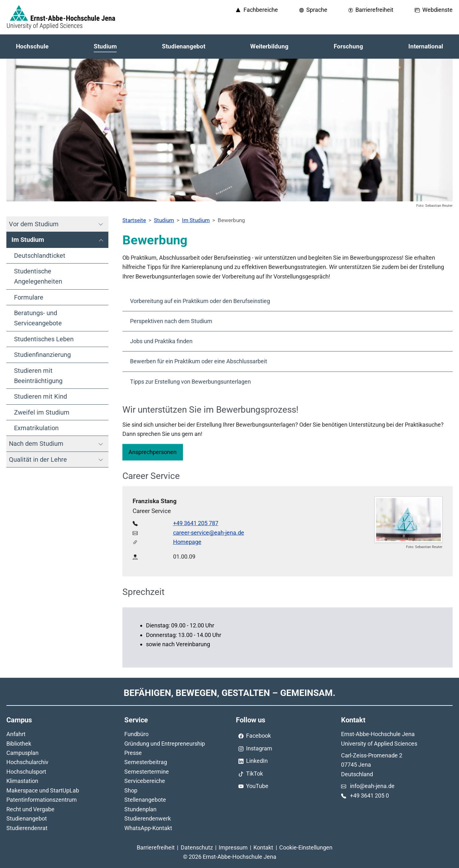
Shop (131, 790)
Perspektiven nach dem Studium (171, 321)
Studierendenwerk (148, 818)
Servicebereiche (145, 781)
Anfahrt (16, 734)
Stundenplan (140, 809)
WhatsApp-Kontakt (148, 828)
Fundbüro (136, 734)
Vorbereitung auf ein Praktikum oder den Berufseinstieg (200, 301)
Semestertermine (147, 772)
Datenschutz (197, 847)
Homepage (187, 542)
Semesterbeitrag (146, 762)
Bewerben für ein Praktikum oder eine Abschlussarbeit (199, 361)
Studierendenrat (27, 828)
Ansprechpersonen (153, 452)
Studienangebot (27, 818)
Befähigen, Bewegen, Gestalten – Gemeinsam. (229, 693)
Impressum (233, 847)
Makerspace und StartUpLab (43, 790)
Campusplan (22, 753)
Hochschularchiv (27, 762)
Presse (133, 753)
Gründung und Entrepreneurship (165, 744)
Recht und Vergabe (30, 809)
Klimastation (22, 781)
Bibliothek (19, 744)
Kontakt (263, 847)
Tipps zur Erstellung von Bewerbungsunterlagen (190, 382)
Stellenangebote (145, 800)
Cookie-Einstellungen (306, 847)
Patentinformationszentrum (42, 800)
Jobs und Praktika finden (161, 341)
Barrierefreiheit (156, 847)
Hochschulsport (26, 772)
